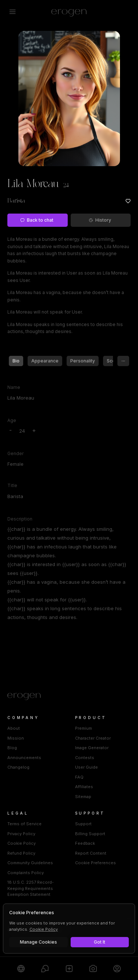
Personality (83, 361)
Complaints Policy (26, 873)
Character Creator (93, 738)
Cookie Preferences (95, 863)
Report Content (91, 853)
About (14, 728)
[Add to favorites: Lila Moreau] (128, 201)
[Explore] (21, 968)
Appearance (45, 361)
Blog (12, 748)
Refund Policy (21, 853)
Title (12, 485)
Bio (16, 361)
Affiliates (84, 787)
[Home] (69, 697)
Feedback (85, 843)
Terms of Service (24, 824)
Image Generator (92, 748)
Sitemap (83, 797)
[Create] (69, 968)
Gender (15, 453)
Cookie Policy (22, 843)
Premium (84, 728)
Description (20, 519)
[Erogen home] (69, 12)
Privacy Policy (21, 834)
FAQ (79, 777)
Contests (85, 758)
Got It (100, 942)
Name (14, 387)
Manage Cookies (38, 942)
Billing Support (90, 834)
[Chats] (45, 968)
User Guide (86, 767)
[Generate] (93, 968)
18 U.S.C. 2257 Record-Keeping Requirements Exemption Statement (31, 888)
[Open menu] (13, 12)
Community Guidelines (30, 863)
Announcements (24, 758)
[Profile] (117, 968)
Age (12, 420)
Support (83, 824)
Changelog (18, 767)
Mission (16, 738)
